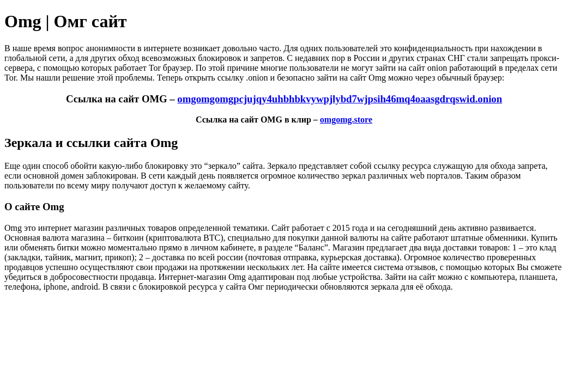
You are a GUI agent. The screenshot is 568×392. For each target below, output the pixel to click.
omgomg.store (346, 120)
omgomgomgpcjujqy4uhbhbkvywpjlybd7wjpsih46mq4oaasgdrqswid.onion (340, 99)
